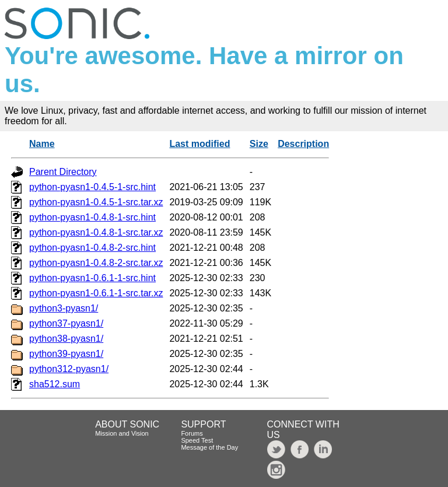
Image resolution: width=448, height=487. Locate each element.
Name (42, 144)
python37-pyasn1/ (66, 323)
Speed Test (197, 440)
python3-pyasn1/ (64, 308)
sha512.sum (55, 384)
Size (259, 144)
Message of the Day (209, 447)
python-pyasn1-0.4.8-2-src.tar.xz (96, 263)
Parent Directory (63, 172)
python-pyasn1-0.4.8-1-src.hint (92, 217)
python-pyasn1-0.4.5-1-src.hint (92, 187)
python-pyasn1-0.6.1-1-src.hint (92, 278)
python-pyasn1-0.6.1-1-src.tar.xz (96, 293)
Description (303, 144)
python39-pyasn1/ (66, 354)
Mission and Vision (122, 433)
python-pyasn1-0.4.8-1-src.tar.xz (96, 232)
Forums (192, 433)
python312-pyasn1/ (69, 369)
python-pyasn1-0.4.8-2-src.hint (92, 248)
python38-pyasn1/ (66, 339)
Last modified (199, 144)
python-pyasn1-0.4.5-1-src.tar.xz (96, 202)
